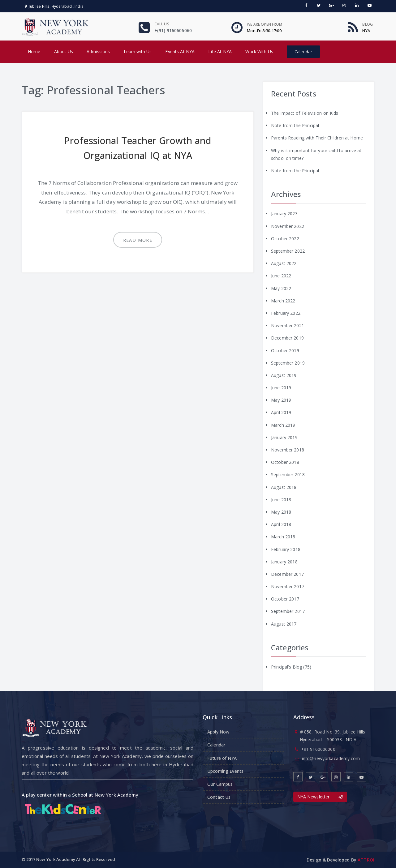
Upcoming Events (225, 771)
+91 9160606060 (318, 749)
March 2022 (283, 301)
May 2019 (281, 400)
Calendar (303, 52)
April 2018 (281, 524)
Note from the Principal (295, 125)
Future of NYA (222, 758)
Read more (138, 240)
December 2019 (287, 338)
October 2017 (285, 599)
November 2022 (288, 226)
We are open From (265, 24)
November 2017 (288, 586)
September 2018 (288, 475)
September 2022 (288, 251)
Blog (368, 24)
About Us (64, 51)
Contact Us (219, 797)
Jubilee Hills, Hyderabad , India (54, 6)
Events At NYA (180, 51)
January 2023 (284, 214)
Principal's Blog (286, 667)
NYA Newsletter (320, 797)
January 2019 (284, 437)
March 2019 (283, 425)
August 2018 (284, 487)
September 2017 (288, 611)
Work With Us (259, 51)
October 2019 (285, 351)
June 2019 (281, 388)
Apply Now (218, 732)
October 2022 (285, 239)
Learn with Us (138, 51)
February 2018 (286, 549)
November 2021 (288, 325)
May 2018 (281, 512)
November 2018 (288, 450)
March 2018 (283, 537)
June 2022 (281, 276)
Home (34, 51)
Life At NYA (220, 51)
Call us (162, 24)
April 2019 (281, 412)
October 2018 (285, 462)
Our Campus (220, 784)
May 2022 (281, 288)
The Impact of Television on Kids (305, 113)
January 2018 (284, 562)
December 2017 (287, 574)
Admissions (98, 51)
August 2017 (284, 624)
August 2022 (284, 263)
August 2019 (284, 375)
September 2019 (288, 363)
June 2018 (281, 500)
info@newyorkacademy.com (331, 758)
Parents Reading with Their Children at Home (317, 138)
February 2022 (286, 313)
